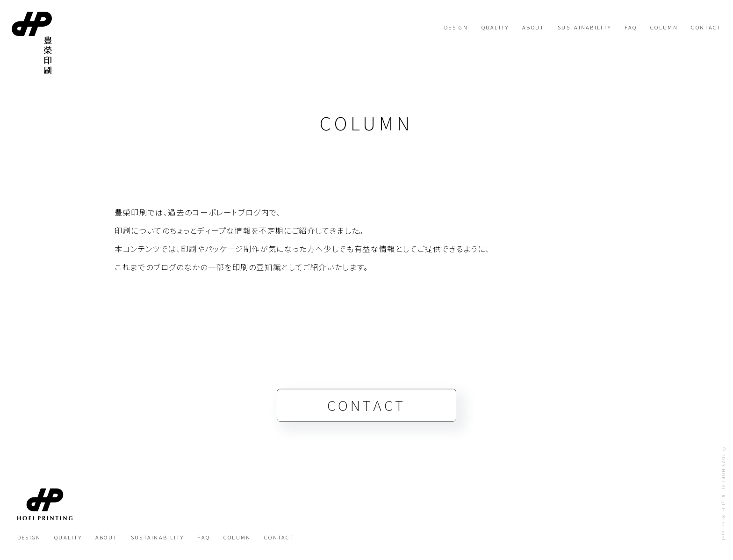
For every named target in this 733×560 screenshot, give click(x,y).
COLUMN (664, 27)
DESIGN (456, 27)
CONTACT (706, 27)
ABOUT (533, 27)
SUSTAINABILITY (584, 27)
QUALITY (495, 27)
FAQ (631, 27)
